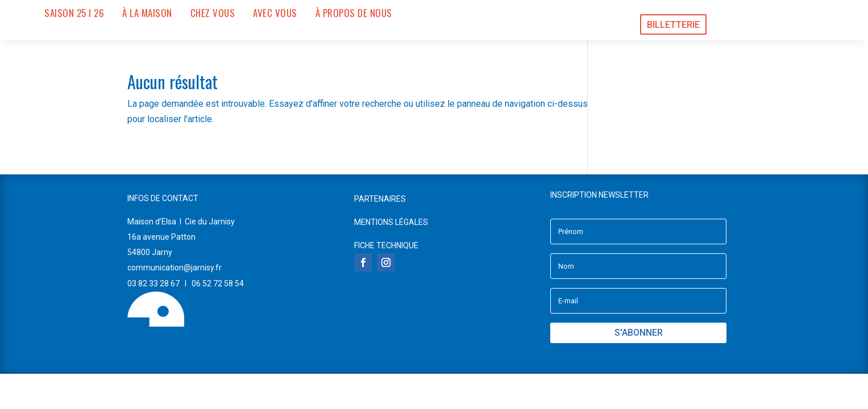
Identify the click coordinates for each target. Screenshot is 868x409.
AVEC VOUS (275, 13)
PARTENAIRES (380, 199)
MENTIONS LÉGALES (391, 222)
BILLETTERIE (673, 25)
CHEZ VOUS (213, 13)
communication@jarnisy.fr (175, 268)
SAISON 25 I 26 (74, 13)
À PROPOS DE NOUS (354, 13)
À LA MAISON (147, 13)
